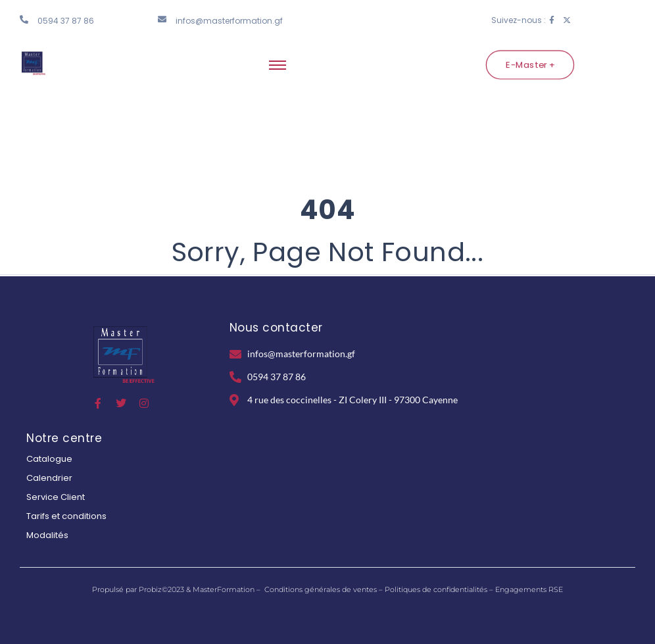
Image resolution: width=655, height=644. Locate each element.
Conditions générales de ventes (321, 589)
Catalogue (49, 459)
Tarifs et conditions (66, 516)
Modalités (47, 535)
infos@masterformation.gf (229, 21)
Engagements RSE (529, 589)
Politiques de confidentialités (436, 589)
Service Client (56, 497)
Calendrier (49, 478)
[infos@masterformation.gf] (162, 19)
